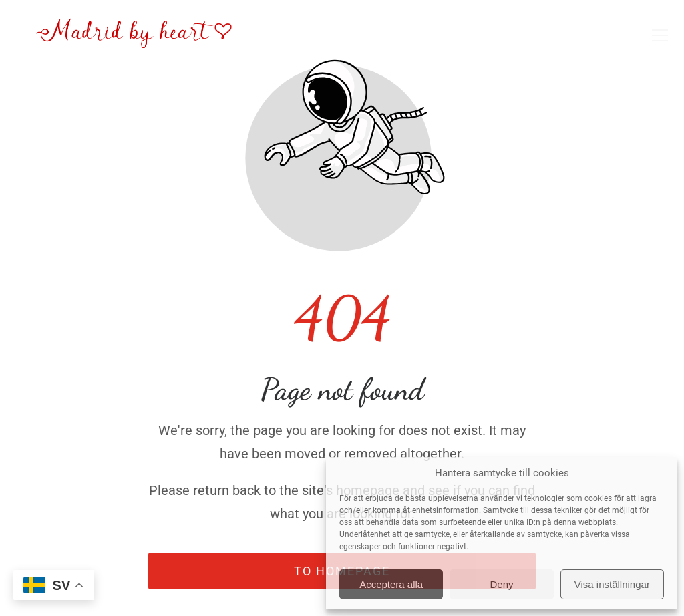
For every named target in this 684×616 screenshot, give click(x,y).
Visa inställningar (612, 584)
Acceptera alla (391, 584)
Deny (501, 584)
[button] (660, 35)
